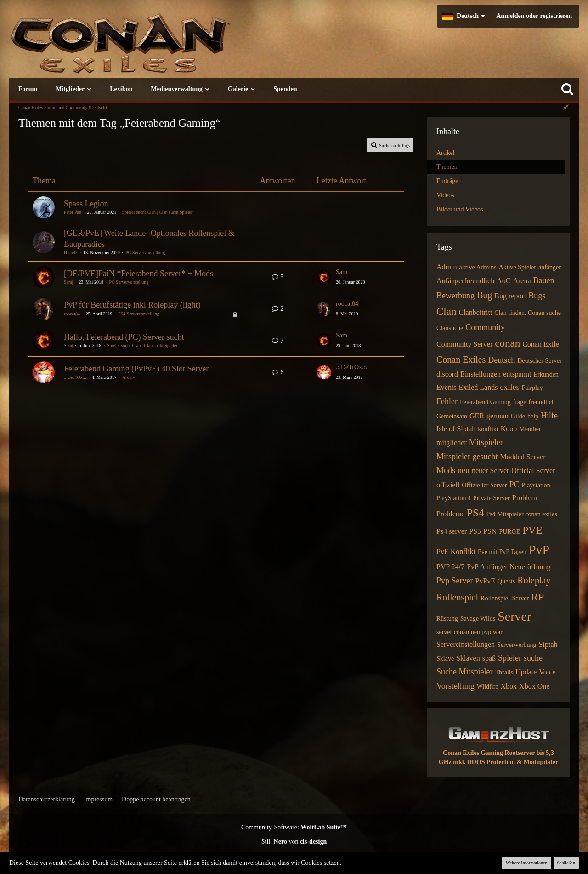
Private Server (492, 498)
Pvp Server (455, 581)
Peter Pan (73, 212)
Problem (525, 498)
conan (507, 343)
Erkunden (546, 374)
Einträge (447, 181)
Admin (447, 267)
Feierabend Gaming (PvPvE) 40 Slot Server (136, 369)
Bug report (510, 296)
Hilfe (549, 416)
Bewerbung (455, 296)
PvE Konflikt (456, 551)
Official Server (533, 471)
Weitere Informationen (527, 863)
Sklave (445, 659)
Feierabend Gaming (485, 402)
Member (530, 429)
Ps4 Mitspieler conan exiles (521, 514)
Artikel (446, 153)
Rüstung (447, 619)
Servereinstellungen (466, 644)
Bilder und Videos (460, 209)
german (498, 416)
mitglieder (452, 443)
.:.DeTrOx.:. (75, 377)
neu (464, 470)
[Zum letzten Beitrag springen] (324, 277)
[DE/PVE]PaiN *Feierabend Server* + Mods (139, 274)
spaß (489, 658)
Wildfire (488, 687)
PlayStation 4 (454, 498)
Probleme (450, 514)
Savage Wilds (478, 619)
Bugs (537, 296)
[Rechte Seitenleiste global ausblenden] (566, 107)
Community (485, 327)
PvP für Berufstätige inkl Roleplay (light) (132, 305)
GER (477, 416)
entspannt (517, 374)
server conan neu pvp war (469, 632)
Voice (547, 672)
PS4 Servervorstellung (139, 314)
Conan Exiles (461, 360)
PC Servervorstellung (145, 253)
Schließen (566, 863)
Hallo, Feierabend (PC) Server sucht (124, 337)
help (533, 416)
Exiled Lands (478, 387)
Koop (509, 429)
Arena (522, 281)
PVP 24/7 (450, 567)
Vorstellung (455, 686)
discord (447, 374)
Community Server (464, 344)
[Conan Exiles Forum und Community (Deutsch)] (154, 48)
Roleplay (534, 580)
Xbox (509, 686)
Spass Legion (86, 204)
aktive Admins (478, 267)
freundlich (542, 402)
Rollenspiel (457, 597)
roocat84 (72, 314)
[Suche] (567, 89)
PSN (490, 531)
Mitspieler (486, 442)
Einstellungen (481, 374)
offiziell (448, 485)
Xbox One (534, 686)
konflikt (488, 429)
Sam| (68, 282)
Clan (446, 311)
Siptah (548, 644)
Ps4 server (452, 531)
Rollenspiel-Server (505, 598)
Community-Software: (294, 827)
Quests (506, 581)
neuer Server (490, 471)
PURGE (509, 532)
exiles (509, 387)
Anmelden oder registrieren (534, 16)
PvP (539, 550)
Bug (484, 295)
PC (514, 485)
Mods (446, 470)
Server (514, 616)
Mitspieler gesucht (467, 457)
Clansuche (450, 328)
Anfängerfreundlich (465, 281)
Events (447, 387)
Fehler (447, 401)
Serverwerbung (517, 645)
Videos (445, 195)
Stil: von (294, 842)
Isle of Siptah (456, 429)
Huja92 (71, 253)
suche (533, 658)
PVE (532, 530)
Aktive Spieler (517, 267)
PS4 (475, 513)
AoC (503, 281)
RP (537, 597)
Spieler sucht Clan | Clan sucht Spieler (158, 212)
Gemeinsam (452, 416)
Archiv (129, 377)
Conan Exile (541, 344)
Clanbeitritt (475, 312)
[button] (463, 16)
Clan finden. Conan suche (528, 313)
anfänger (550, 267)
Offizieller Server (484, 485)
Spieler (510, 658)
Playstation (536, 485)
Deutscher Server (540, 361)
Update (526, 672)
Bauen (544, 280)
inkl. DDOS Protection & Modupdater (506, 762)
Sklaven (468, 658)
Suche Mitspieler (464, 672)
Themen (447, 167)
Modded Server (523, 457)
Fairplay (532, 388)
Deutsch (501, 360)
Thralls (504, 672)
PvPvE (486, 581)
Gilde (518, 416)
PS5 (475, 531)
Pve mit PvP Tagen (502, 552)
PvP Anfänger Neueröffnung (509, 567)
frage (520, 402)
